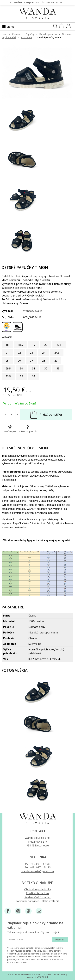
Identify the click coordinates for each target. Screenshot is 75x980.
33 (58, 368)
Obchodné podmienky (37, 889)
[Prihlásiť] (69, 27)
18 (7, 345)
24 (44, 353)
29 (56, 361)
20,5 (59, 345)
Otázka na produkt (28, 429)
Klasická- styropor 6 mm (43, 633)
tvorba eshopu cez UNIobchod (43, 974)
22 (19, 353)
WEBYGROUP (43, 977)
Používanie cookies (38, 893)
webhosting (62, 974)
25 (7, 361)
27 (31, 361)
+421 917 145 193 (54, 2)
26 (19, 361)
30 (21, 368)
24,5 (57, 353)
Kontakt (37, 831)
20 (46, 345)
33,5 (8, 376)
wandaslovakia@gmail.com (26, 2)
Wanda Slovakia (33, 311)
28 (44, 361)
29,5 (8, 368)
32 (46, 368)
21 (7, 353)
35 (34, 376)
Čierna (32, 616)
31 (34, 368)
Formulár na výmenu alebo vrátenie (38, 901)
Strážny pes (10, 429)
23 (31, 353)
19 (34, 345)
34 (21, 376)
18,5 (20, 345)
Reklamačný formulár (38, 897)
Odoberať (60, 940)
